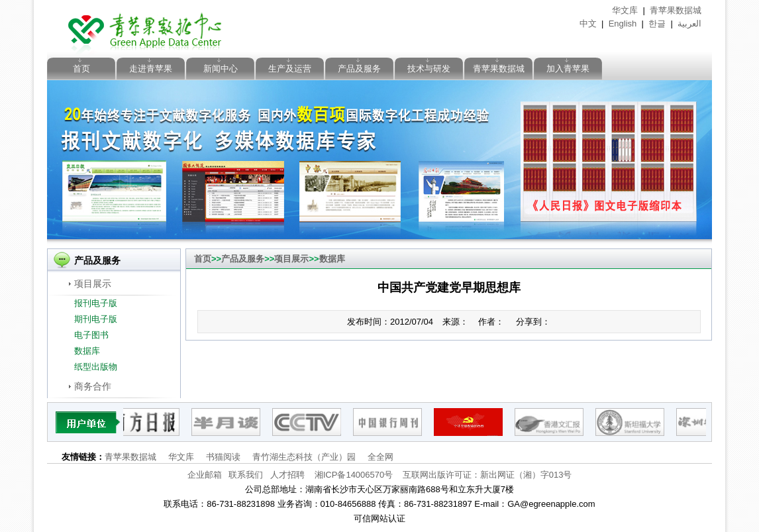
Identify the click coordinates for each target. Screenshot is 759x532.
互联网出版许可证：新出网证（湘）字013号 (487, 475)
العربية (689, 24)
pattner (88, 422)
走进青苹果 (151, 69)
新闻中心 (221, 69)
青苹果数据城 (676, 10)
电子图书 (91, 335)
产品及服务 (359, 69)
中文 (588, 24)
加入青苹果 (568, 69)
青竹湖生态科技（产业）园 (304, 457)
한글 (657, 24)
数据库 (87, 351)
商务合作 (93, 386)
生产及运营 (290, 69)
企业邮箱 (205, 475)
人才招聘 (287, 475)
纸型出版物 (96, 367)
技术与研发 (429, 69)
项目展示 (93, 284)
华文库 (625, 10)
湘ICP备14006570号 (354, 475)
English (623, 24)
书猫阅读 (223, 457)
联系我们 (246, 475)
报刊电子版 (96, 303)
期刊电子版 (96, 319)
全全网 (380, 457)
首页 (81, 69)
